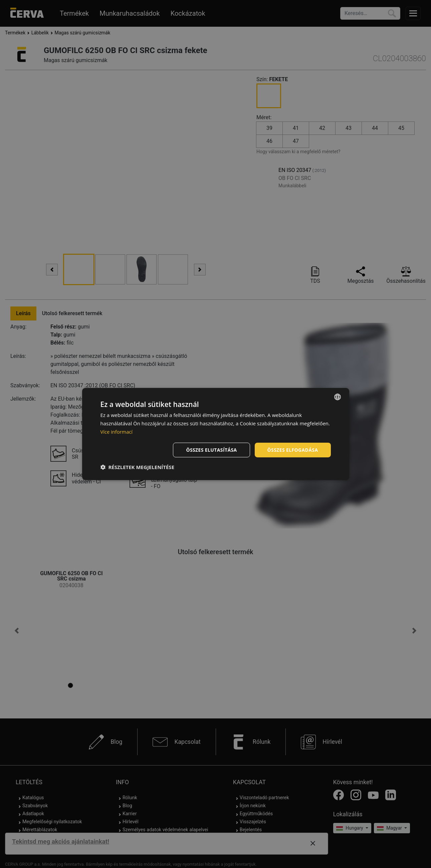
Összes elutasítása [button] (211, 450)
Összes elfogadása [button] (292, 450)
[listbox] (338, 397)
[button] (138, 467)
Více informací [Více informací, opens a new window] (117, 432)
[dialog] (216, 434)
